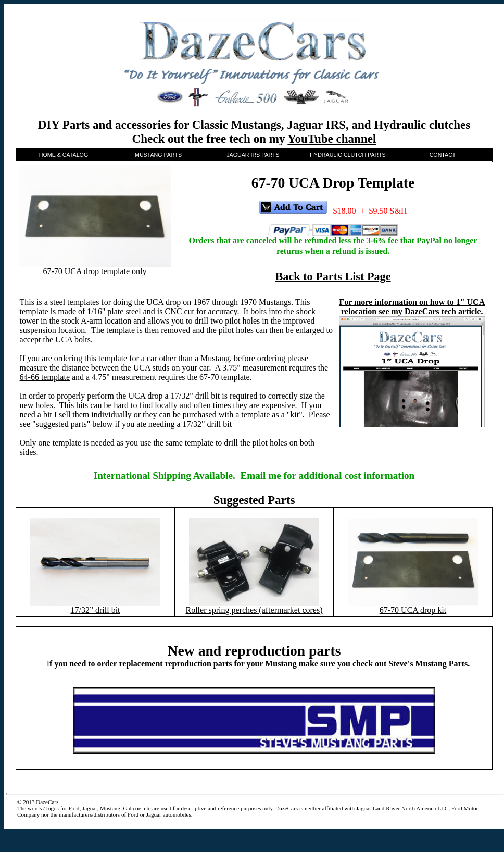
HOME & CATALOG (64, 155)
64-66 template (45, 377)
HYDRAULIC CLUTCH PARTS (348, 155)
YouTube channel (332, 139)
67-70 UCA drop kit (413, 610)
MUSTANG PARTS (158, 155)
